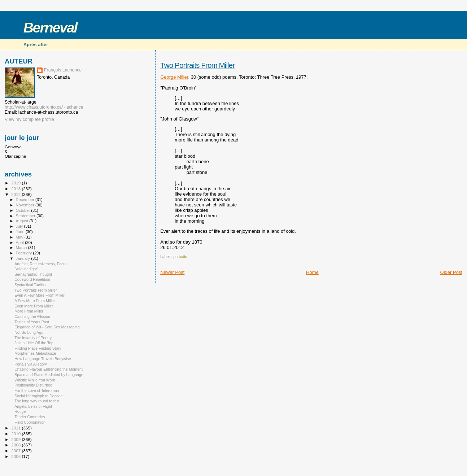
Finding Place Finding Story (38, 348)
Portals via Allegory (31, 364)
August (23, 221)
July (20, 226)
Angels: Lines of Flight (33, 406)
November (26, 205)
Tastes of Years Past (32, 322)
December (26, 200)
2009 (16, 439)
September (26, 216)
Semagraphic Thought (33, 274)
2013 (16, 189)
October (24, 210)
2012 (16, 194)
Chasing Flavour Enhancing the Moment (49, 369)
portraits (180, 257)
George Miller (174, 77)
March (22, 248)
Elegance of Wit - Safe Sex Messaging (47, 327)
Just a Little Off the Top (34, 343)
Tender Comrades (30, 417)
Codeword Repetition (32, 279)
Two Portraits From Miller (197, 65)
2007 (16, 451)
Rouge (20, 411)
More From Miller (29, 311)
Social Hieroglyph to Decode (38, 396)
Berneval (50, 28)
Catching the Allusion (32, 316)
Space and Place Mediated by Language (49, 375)
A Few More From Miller (35, 301)
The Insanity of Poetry (33, 338)
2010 (16, 434)
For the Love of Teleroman (37, 390)
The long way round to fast (37, 401)
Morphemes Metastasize (35, 353)
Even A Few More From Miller (40, 295)
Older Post (451, 272)
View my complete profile (29, 119)
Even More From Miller (34, 306)
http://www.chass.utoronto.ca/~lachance (44, 107)
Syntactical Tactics (30, 285)
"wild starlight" (26, 269)
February (25, 253)
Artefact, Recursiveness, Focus (41, 264)
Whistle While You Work (35, 380)
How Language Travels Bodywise (43, 359)
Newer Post (172, 272)
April (20, 243)
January (24, 258)
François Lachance (63, 70)
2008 (16, 445)
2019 (16, 183)
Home (312, 272)
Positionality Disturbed (33, 385)
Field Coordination (30, 422)
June (21, 232)
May (20, 237)
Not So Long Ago (29, 332)
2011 (16, 428)
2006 (16, 456)
